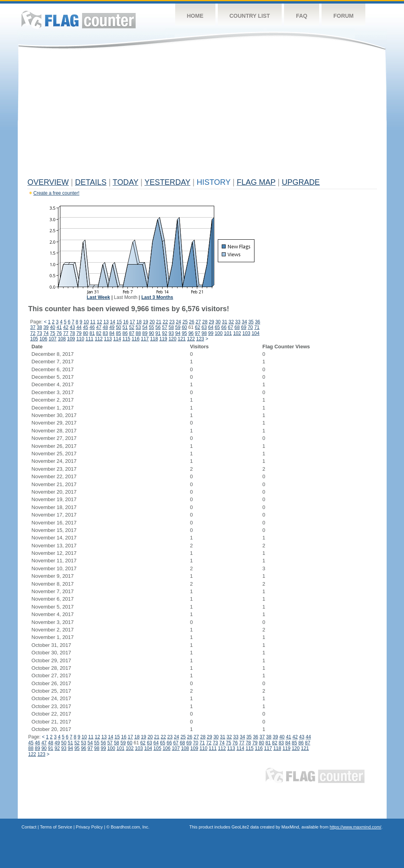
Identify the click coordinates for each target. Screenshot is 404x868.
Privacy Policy (89, 827)
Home (195, 16)
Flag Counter (79, 20)
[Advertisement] (202, 115)
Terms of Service (56, 827)
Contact (29, 827)
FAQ (302, 16)
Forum (343, 16)
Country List (250, 16)
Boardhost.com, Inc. (130, 827)
